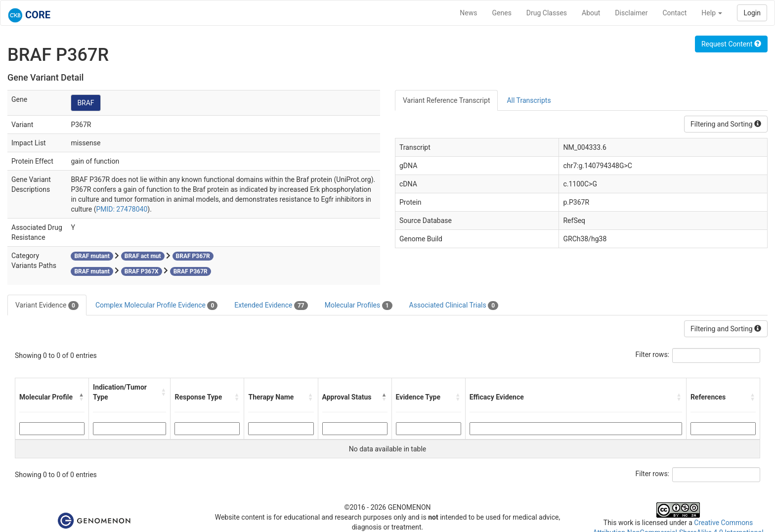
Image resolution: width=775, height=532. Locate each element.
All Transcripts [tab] (529, 100)
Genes (502, 13)
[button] (82, 397)
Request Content (731, 44)
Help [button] (712, 13)
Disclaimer (631, 13)
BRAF (86, 103)
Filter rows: (653, 355)
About (591, 13)
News (468, 13)
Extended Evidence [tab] (271, 306)
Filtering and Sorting (726, 124)
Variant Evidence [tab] (47, 306)
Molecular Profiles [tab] (359, 306)
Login (752, 13)
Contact (674, 13)
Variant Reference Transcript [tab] (446, 100)
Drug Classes (547, 13)
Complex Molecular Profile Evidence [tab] (156, 306)
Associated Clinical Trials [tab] (454, 306)
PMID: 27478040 (122, 209)
